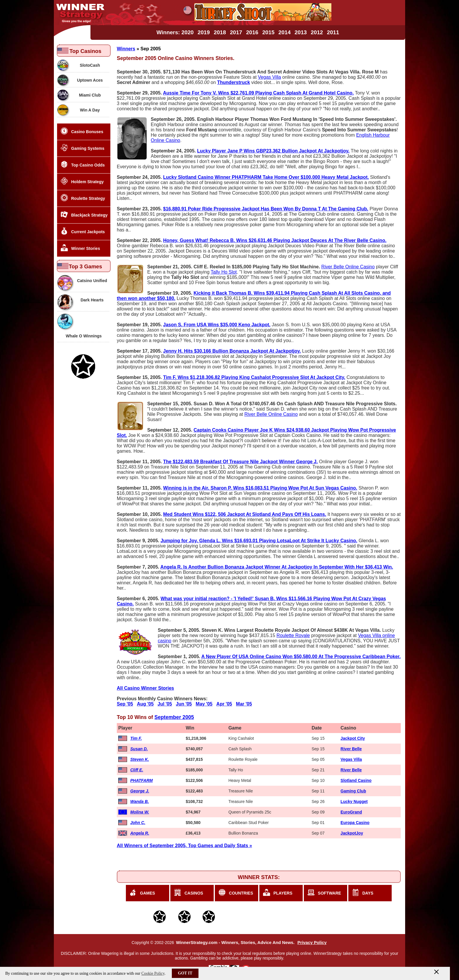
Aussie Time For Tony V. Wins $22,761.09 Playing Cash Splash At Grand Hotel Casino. (258, 93)
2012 (317, 32)
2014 (285, 32)
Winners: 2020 (175, 32)
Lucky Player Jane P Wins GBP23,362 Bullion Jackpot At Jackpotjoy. (273, 151)
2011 (333, 32)
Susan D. (139, 749)
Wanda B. (140, 801)
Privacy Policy (312, 943)
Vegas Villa (269, 77)
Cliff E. (137, 770)
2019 (204, 32)
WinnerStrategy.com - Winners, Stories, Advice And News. (235, 943)
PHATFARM (142, 780)
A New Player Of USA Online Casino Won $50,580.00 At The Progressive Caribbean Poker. (301, 657)
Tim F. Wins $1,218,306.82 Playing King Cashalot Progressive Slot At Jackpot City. (254, 377)
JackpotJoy (352, 833)
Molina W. (140, 812)
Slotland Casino (356, 780)
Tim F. (136, 738)
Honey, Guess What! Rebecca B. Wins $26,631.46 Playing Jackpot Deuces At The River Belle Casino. (275, 240)
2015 (268, 32)
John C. (138, 823)
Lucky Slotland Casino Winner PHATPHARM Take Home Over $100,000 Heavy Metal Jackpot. (266, 177)
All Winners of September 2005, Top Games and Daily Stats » (184, 846)
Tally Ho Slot (224, 272)
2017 (236, 32)
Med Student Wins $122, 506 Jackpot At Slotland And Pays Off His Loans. (245, 514)
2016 (252, 32)
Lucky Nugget (354, 801)
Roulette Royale (293, 635)
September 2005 (174, 717)
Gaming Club (353, 791)
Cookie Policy (153, 973)
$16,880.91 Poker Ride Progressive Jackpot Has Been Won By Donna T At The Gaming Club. (266, 209)
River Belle (351, 749)
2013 (301, 32)
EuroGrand (351, 812)
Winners (126, 49)
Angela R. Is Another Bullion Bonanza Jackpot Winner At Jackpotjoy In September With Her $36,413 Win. (277, 567)
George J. (140, 791)
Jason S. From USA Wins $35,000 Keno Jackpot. (217, 325)
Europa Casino (355, 823)
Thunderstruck (234, 82)
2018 (220, 32)
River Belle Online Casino (348, 267)
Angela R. (140, 833)
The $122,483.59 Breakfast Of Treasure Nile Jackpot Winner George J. (240, 462)
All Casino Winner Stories (145, 688)
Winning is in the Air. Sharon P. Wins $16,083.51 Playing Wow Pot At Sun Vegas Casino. (260, 488)
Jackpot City (353, 738)
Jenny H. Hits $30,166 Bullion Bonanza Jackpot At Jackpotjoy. (232, 351)
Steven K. (140, 759)
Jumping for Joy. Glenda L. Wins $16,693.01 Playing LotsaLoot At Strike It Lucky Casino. (259, 541)
